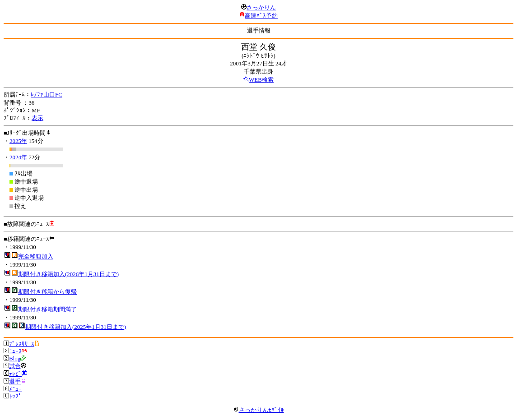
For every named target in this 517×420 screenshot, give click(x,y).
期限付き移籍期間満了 (47, 309)
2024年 (18, 157)
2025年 (18, 141)
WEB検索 (261, 80)
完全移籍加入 (36, 256)
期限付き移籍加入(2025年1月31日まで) (76, 327)
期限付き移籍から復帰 (47, 292)
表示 (37, 118)
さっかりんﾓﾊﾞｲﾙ (259, 410)
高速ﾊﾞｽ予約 (261, 16)
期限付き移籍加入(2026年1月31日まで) (68, 274)
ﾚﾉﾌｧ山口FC (47, 95)
